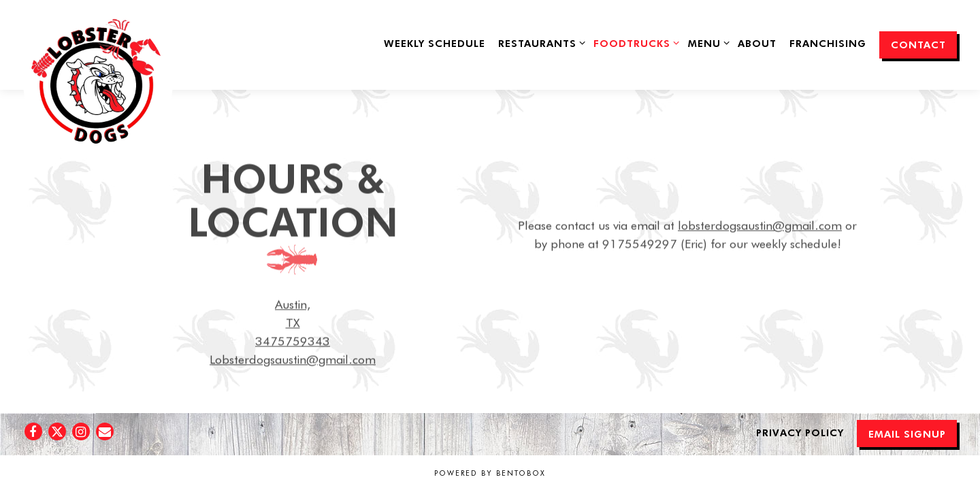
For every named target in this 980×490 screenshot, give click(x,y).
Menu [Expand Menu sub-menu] (706, 42)
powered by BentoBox (490, 473)
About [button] (757, 43)
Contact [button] (918, 44)
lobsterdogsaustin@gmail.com (760, 227)
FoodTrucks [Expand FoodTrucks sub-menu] (634, 42)
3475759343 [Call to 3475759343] (293, 342)
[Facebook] (33, 431)
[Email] (105, 431)
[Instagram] (81, 431)
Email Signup (907, 434)
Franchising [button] (828, 43)
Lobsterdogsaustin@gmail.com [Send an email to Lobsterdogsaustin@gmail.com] (293, 361)
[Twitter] (57, 431)
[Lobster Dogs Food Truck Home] (96, 86)
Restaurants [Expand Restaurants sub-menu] (539, 42)
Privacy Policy (800, 432)
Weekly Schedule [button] (435, 43)
